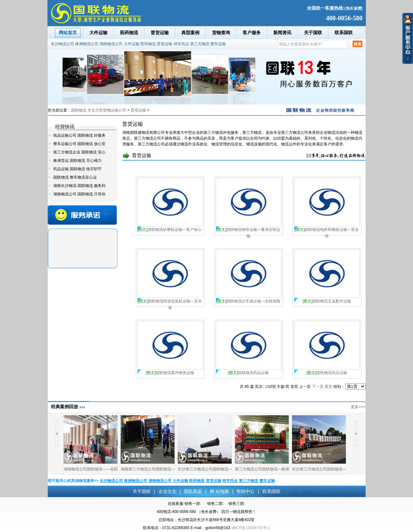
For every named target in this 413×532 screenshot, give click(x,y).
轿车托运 (181, 44)
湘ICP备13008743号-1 (251, 528)
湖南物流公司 (111, 44)
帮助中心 (246, 491)
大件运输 (98, 33)
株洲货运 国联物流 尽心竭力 (78, 161)
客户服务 (252, 33)
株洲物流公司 (87, 44)
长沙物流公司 (63, 44)
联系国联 (344, 33)
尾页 (328, 387)
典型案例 (190, 33)
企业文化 (167, 491)
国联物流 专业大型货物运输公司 (99, 110)
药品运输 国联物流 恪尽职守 (78, 169)
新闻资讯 (282, 33)
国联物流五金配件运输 (327, 301)
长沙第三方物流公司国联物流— (205, 469)
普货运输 (160, 33)
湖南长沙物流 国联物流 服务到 (80, 186)
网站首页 (68, 33)
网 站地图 (219, 491)
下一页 (318, 387)
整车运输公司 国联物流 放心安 (80, 144)
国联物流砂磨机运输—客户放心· (170, 230)
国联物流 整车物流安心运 (75, 177)
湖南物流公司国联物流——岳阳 (91, 469)
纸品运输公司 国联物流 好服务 (80, 135)
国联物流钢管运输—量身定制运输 (249, 230)
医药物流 (129, 33)
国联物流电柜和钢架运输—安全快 (327, 230)
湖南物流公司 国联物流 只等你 (80, 194)
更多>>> (358, 407)
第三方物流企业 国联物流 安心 (80, 152)
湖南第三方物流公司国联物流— (148, 469)
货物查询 (221, 33)
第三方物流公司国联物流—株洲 (262, 469)
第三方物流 (200, 44)
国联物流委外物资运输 (170, 373)
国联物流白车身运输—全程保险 (249, 301)
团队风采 (193, 491)
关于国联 (313, 33)
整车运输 (218, 44)
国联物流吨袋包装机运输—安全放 (170, 302)
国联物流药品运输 (249, 373)
